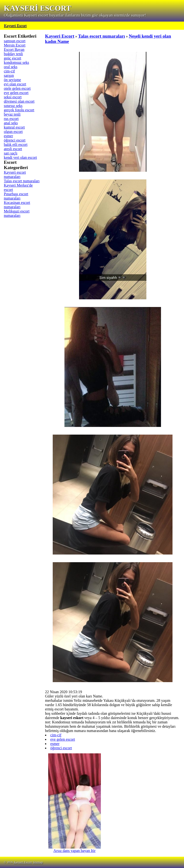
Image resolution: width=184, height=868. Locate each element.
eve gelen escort (16, 93)
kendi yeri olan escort (20, 157)
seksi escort (13, 97)
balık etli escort (16, 145)
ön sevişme (12, 80)
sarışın (9, 75)
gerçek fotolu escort (19, 110)
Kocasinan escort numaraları (17, 205)
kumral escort (14, 127)
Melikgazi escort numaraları (17, 213)
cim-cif (9, 71)
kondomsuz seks (16, 62)
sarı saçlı (11, 153)
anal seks (11, 123)
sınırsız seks (13, 106)
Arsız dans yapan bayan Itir (75, 849)
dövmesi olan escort (19, 101)
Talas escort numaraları (22, 181)
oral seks (11, 67)
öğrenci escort (15, 140)
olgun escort (13, 132)
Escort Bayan (14, 50)
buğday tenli (13, 54)
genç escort (12, 58)
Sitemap (38, 862)
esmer (8, 136)
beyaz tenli (12, 114)
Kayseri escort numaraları (15, 174)
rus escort (11, 119)
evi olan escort (15, 84)
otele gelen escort (17, 88)
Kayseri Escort (15, 26)
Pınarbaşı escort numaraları (16, 196)
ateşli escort (13, 149)
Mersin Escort (15, 45)
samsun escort (15, 41)
